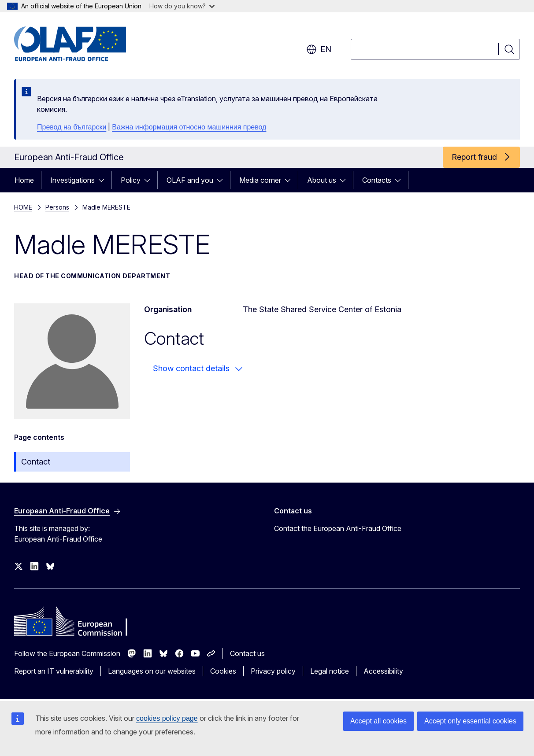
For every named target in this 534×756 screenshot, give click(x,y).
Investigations (72, 180)
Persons (57, 207)
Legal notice (330, 671)
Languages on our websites (152, 671)
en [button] (319, 49)
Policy (131, 180)
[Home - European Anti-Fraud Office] (85, 44)
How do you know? (182, 6)
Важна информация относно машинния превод (189, 127)
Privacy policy (273, 671)
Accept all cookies (378, 721)
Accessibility (383, 671)
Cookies (223, 671)
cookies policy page (167, 718)
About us (322, 180)
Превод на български (72, 127)
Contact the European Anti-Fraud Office (338, 528)
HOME (23, 207)
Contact (36, 462)
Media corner (260, 180)
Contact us (247, 653)
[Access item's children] (104, 180)
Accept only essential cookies (470, 721)
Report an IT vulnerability (54, 671)
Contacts (377, 180)
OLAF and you (190, 180)
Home (24, 180)
